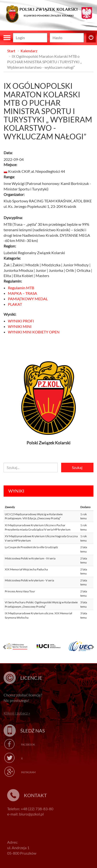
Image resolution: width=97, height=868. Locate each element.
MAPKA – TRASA (22, 293)
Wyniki (16, 491)
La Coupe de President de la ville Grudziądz (31, 547)
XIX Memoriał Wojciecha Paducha (26, 569)
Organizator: (14, 194)
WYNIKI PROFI (21, 321)
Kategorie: (12, 258)
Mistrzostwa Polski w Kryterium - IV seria (30, 558)
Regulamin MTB (21, 288)
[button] (5, 648)
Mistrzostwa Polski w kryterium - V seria (29, 580)
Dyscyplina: (13, 218)
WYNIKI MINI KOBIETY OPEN (34, 332)
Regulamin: (13, 281)
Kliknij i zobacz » (17, 713)
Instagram (28, 772)
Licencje (31, 678)
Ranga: (9, 177)
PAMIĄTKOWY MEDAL (28, 299)
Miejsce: (10, 165)
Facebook (28, 744)
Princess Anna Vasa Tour (20, 591)
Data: (8, 153)
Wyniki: (10, 314)
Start (11, 51)
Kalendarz (29, 51)
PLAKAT (15, 304)
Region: (10, 246)
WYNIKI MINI (20, 326)
